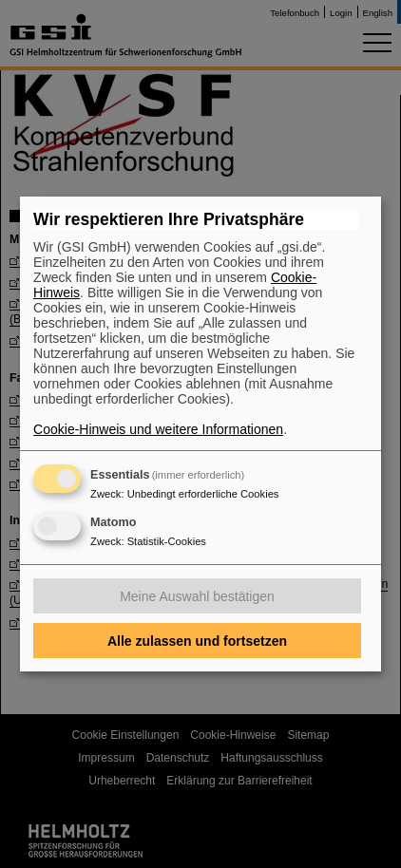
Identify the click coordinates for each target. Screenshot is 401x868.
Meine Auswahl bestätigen (197, 596)
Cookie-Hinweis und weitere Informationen (158, 429)
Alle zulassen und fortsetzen (197, 641)
